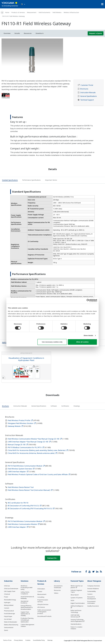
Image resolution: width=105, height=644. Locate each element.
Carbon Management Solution (27, 625)
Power (6, 597)
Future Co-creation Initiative (76, 628)
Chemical (7, 594)
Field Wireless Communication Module (24, 524)
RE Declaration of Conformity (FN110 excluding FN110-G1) (31, 509)
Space (6, 630)
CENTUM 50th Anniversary (75, 616)
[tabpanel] (52, 59)
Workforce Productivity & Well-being (27, 588)
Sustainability (92, 591)
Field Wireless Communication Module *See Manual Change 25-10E (35, 439)
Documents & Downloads (58, 587)
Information (41, 589)
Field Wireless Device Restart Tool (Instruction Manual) (30, 490)
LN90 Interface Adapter (18, 472)
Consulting (41, 597)
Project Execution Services (43, 601)
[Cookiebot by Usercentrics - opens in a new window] (88, 301)
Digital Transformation (78, 603)
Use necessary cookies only (52, 342)
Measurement (32, 12)
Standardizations (76, 624)
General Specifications (88, 96)
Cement (7, 608)
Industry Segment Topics (76, 591)
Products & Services (18, 12)
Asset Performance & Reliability (27, 597)
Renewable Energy (10, 600)
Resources (57, 590)
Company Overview (94, 586)
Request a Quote (96, 33)
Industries (8, 581)
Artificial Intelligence (77, 606)
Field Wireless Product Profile (20, 420)
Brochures (84, 89)
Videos (56, 593)
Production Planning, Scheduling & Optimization (27, 620)
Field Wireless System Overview (21, 469)
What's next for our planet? (77, 587)
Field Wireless (57, 12)
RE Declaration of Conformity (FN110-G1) (25, 506)
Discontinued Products (44, 616)
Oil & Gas (7, 586)
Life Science (41, 607)
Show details (88, 335)
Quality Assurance (93, 606)
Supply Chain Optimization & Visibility (25, 614)
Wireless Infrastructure (71, 12)
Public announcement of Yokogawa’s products (44, 612)
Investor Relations (93, 589)
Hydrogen (7, 602)
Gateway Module (15, 426)
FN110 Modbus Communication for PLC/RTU (26, 447)
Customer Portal (87, 85)
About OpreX (75, 595)
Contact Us (52, 558)
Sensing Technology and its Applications (77, 620)
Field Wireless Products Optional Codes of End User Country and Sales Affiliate (39, 474)
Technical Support (87, 100)
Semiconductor (9, 627)
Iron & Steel (8, 619)
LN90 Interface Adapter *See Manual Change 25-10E (29, 442)
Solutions (25, 581)
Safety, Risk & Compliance (25, 593)
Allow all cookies (82, 342)
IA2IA (72, 600)
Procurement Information (91, 602)
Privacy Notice (18, 640)
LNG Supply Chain (10, 591)
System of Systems (77, 598)
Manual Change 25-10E (18, 445)
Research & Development (92, 598)
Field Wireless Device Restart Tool (21, 487)
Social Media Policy (39, 640)
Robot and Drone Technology (76, 611)
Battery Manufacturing (11, 625)
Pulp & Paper (8, 616)
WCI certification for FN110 (18, 503)
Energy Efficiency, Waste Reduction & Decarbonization (27, 607)
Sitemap (50, 640)
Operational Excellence (24, 602)
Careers (90, 594)
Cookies (28, 640)
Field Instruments (44, 12)
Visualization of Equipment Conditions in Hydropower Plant (26, 359)
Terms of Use (7, 640)
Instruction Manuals (88, 93)
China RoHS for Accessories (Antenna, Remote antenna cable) (32, 453)
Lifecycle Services (43, 604)
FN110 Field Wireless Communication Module (26, 466)
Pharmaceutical (9, 611)
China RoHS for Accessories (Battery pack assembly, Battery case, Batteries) (38, 450)
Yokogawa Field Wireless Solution (22, 423)
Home (7, 12)
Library (57, 581)
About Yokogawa (94, 581)
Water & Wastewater (11, 622)
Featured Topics (77, 581)
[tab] (10, 180)
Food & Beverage (9, 614)
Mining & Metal (9, 605)
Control (40, 592)
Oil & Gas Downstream (11, 589)
